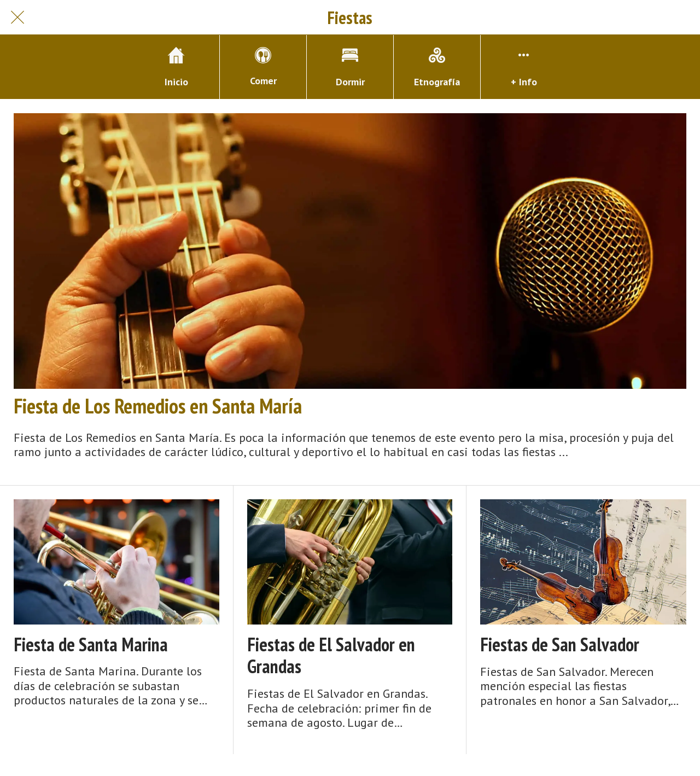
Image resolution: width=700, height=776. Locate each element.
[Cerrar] (17, 17)
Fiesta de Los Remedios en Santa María (158, 406)
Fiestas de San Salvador (560, 644)
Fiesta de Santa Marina (91, 644)
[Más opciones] (524, 67)
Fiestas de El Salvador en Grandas (331, 656)
